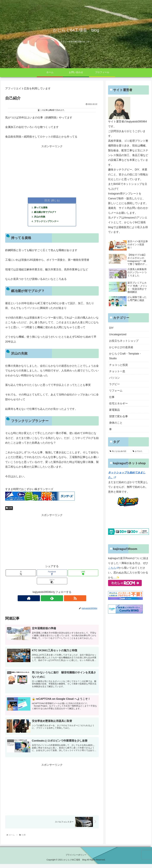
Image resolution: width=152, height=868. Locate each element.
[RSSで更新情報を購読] (59, 599)
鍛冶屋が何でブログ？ (46, 212)
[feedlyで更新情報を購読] (52, 599)
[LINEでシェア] (83, 574)
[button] (52, 582)
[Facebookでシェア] (52, 574)
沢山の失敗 (40, 217)
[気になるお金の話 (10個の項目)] (120, 451)
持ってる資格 (42, 208)
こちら (113, 568)
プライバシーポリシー (76, 859)
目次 (47, 200)
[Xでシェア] (21, 574)
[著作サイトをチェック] (45, 599)
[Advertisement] (52, 169)
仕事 (9, 509)
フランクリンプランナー (47, 222)
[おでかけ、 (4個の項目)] (140, 451)
